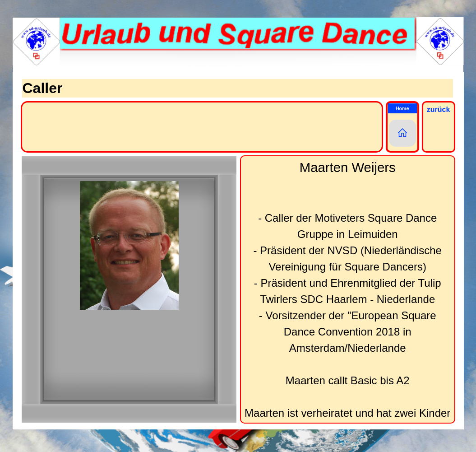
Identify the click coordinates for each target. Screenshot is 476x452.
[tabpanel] (348, 289)
